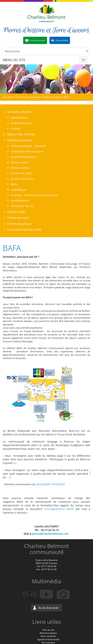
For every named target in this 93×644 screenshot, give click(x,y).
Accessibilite (62, 40)
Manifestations (20, 201)
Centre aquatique (19, 224)
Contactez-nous (37, 40)
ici (15, 463)
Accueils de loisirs (22, 173)
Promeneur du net (22, 206)
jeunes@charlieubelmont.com (50, 534)
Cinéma (16, 128)
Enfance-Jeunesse (19, 140)
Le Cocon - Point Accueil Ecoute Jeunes (34, 195)
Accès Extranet (48, 608)
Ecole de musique (22, 123)
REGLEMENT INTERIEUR (51, 484)
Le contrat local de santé (24, 230)
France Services (18, 218)
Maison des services (21, 134)
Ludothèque (18, 190)
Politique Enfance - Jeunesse (28, 146)
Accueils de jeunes (22, 179)
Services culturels (19, 112)
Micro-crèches (20, 162)
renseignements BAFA (59, 509)
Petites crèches (20, 168)
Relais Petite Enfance (24, 157)
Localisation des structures (27, 151)
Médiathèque (19, 118)
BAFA (14, 184)
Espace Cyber (17, 212)
